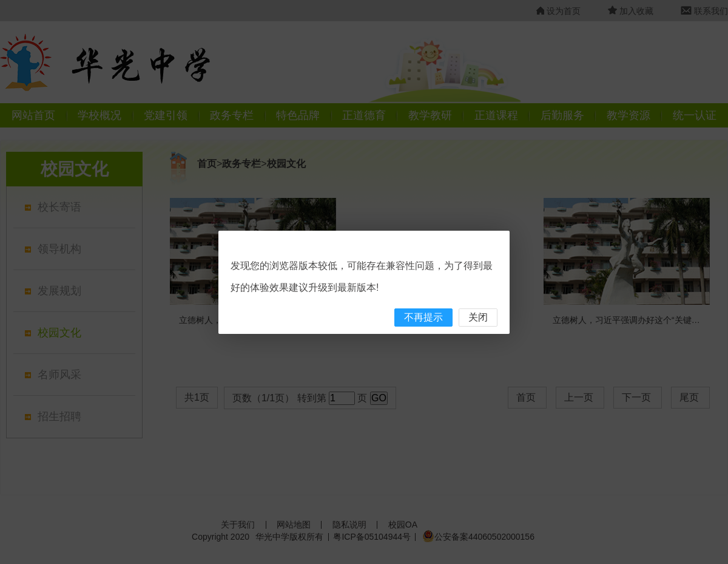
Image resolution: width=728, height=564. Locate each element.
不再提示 (423, 317)
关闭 (478, 317)
